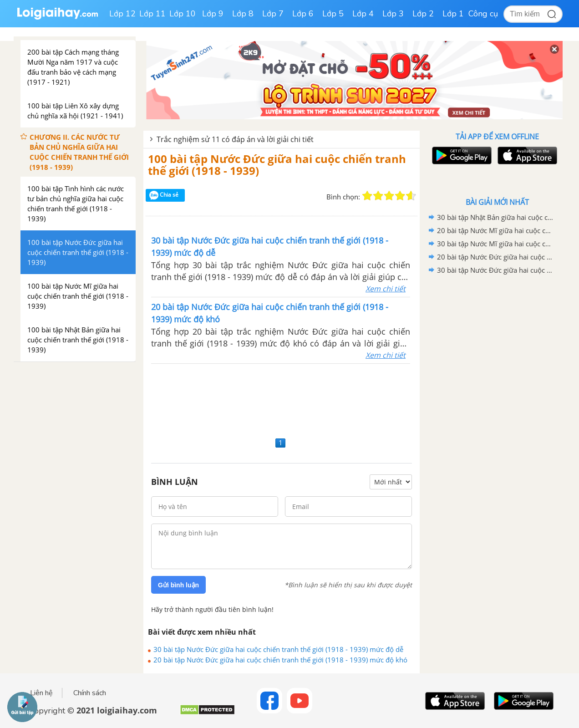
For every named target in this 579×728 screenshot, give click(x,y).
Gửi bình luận (178, 585)
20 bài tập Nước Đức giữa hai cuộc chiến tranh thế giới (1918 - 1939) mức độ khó (280, 660)
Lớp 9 (213, 14)
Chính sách (90, 693)
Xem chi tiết (386, 289)
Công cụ (483, 14)
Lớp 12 (122, 14)
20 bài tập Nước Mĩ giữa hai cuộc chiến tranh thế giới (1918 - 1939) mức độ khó (496, 230)
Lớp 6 (303, 14)
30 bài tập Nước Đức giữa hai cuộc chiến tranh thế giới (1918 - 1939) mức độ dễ (278, 649)
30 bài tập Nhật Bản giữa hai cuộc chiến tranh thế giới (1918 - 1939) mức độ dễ (496, 217)
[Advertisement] (282, 399)
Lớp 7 (273, 14)
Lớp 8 (243, 14)
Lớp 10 (183, 14)
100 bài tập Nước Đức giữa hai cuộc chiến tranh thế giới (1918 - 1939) (277, 165)
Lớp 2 (423, 14)
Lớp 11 (152, 14)
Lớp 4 (363, 14)
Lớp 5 (333, 14)
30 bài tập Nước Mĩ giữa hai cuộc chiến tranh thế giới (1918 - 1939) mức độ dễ (496, 244)
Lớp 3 (393, 14)
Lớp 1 (453, 14)
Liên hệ (41, 693)
